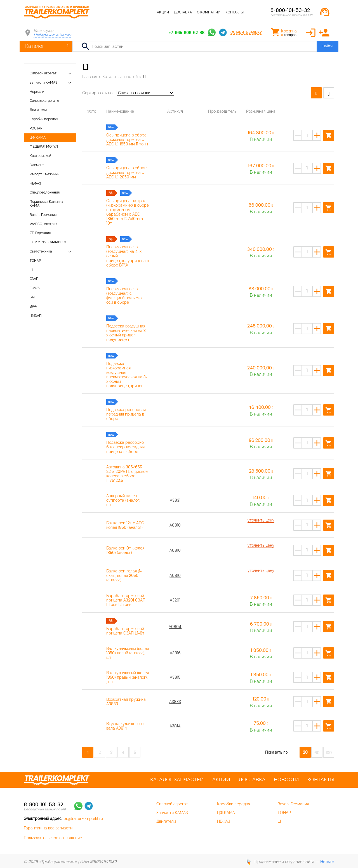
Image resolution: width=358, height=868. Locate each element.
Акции (163, 12)
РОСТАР (36, 128)
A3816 (175, 653)
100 (329, 753)
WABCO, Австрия (43, 224)
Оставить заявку (246, 32)
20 (305, 752)
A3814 (175, 726)
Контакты (235, 12)
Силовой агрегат (43, 73)
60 (317, 753)
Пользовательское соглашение (53, 838)
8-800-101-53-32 (290, 10)
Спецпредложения (45, 192)
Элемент (37, 165)
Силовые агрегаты (44, 101)
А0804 (175, 627)
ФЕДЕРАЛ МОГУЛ (44, 147)
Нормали (37, 92)
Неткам (327, 862)
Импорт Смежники (44, 174)
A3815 (175, 677)
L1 (31, 270)
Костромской (40, 156)
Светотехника (41, 251)
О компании (209, 12)
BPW (34, 306)
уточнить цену (261, 520)
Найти (328, 46)
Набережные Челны (52, 35)
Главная (90, 77)
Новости (286, 780)
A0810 (175, 525)
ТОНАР (35, 261)
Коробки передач (44, 119)
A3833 (175, 702)
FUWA (35, 288)
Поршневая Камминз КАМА (46, 204)
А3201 (175, 600)
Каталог (35, 46)
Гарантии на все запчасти (48, 828)
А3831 (175, 500)
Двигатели (38, 110)
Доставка (183, 12)
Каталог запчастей (134, 12)
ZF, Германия (40, 233)
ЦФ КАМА (38, 138)
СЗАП (34, 279)
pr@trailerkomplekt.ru (83, 819)
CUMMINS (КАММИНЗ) (48, 242)
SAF (33, 297)
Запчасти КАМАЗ (43, 82)
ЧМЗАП (36, 316)
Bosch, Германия (43, 215)
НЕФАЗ (35, 183)
